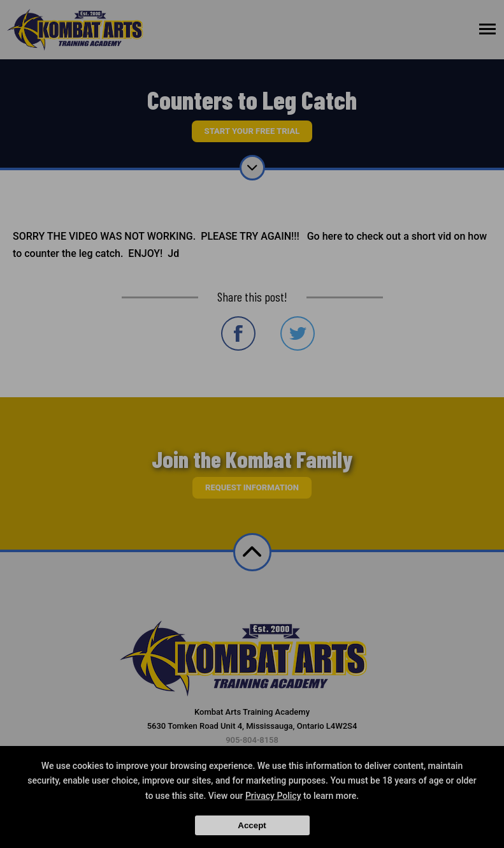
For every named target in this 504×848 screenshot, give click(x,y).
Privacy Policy (273, 796)
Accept (252, 825)
